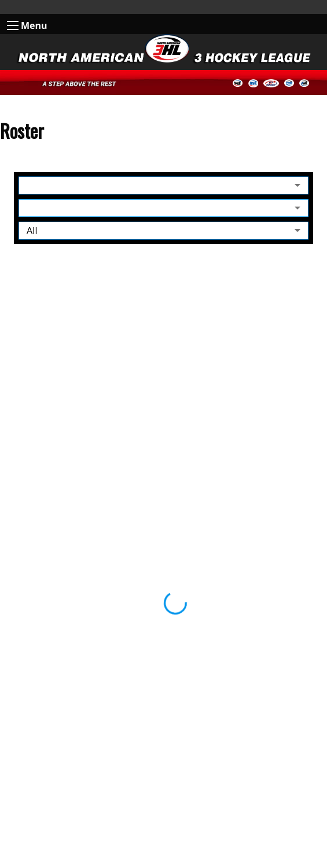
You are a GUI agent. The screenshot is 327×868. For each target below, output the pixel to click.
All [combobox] (32, 230)
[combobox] (163, 185)
